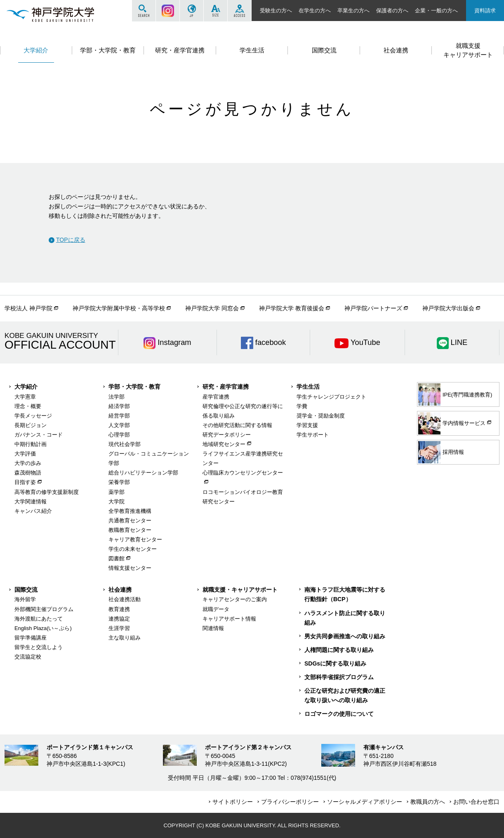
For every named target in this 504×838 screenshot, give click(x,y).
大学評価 (25, 454)
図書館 (117, 558)
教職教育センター (130, 530)
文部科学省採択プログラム (339, 677)
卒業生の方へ (353, 11)
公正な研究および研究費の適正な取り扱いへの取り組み (345, 695)
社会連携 (120, 590)
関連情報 (213, 628)
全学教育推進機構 (130, 511)
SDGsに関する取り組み (335, 663)
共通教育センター (130, 521)
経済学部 (119, 406)
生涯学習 (119, 628)
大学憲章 (25, 397)
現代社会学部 (125, 444)
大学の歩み (28, 463)
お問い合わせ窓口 (476, 802)
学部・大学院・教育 (134, 387)
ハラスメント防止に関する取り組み (345, 618)
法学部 (117, 397)
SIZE (215, 11)
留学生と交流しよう (39, 647)
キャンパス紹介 (33, 511)
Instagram (168, 11)
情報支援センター (130, 568)
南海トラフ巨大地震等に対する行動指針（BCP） (345, 594)
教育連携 (119, 609)
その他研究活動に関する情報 (237, 425)
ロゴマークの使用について (339, 714)
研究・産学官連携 (226, 387)
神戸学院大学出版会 (448, 308)
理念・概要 (28, 406)
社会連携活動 (125, 599)
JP (192, 11)
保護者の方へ (392, 11)
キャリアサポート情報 (229, 619)
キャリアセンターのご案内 (235, 599)
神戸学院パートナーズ (373, 308)
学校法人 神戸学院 (28, 308)
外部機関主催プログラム (44, 609)
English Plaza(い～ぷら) (43, 628)
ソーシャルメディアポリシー (365, 802)
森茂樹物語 (28, 473)
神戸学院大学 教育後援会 (292, 308)
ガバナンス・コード (39, 435)
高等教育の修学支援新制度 (47, 492)
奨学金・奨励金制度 (321, 416)
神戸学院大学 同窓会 (212, 308)
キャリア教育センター (135, 539)
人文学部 (119, 425)
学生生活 (308, 387)
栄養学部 (119, 482)
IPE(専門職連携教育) (455, 394)
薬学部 (117, 492)
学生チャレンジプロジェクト (331, 397)
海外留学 (25, 599)
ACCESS (239, 11)
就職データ (216, 609)
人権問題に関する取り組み (339, 650)
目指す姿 (25, 482)
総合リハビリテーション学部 (143, 473)
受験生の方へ (276, 11)
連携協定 (119, 619)
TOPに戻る (71, 240)
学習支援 (307, 425)
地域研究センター (224, 444)
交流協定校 (28, 657)
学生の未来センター (133, 549)
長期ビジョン (31, 425)
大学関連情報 (31, 502)
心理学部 (119, 435)
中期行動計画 (31, 444)
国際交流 (26, 590)
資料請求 (485, 11)
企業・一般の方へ (436, 11)
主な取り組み (125, 638)
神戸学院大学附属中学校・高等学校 (119, 308)
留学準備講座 (31, 638)
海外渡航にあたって (39, 619)
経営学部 (119, 416)
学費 (302, 406)
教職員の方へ (428, 802)
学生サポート (313, 435)
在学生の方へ (315, 11)
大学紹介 (26, 387)
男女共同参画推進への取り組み (345, 636)
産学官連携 (216, 397)
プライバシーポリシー (290, 802)
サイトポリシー (233, 802)
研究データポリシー (227, 435)
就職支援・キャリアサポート (240, 590)
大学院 (117, 502)
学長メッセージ (33, 416)
